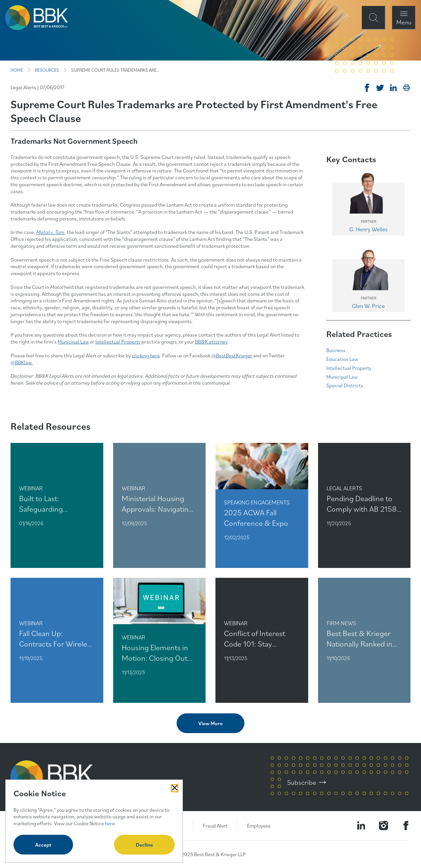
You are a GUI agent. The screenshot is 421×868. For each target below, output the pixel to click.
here (110, 823)
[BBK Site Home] (37, 18)
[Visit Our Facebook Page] (406, 826)
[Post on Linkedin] (393, 88)
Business (336, 350)
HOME (17, 70)
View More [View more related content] (210, 723)
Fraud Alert (215, 826)
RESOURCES (47, 70)
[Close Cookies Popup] (175, 788)
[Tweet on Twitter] (380, 88)
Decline (144, 845)
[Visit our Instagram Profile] (384, 826)
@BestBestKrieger (232, 355)
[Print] (407, 88)
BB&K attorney (211, 342)
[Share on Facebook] (367, 88)
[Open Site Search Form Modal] (374, 18)
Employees (259, 826)
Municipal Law (73, 342)
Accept (43, 845)
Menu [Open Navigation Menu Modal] (404, 22)
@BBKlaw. (22, 362)
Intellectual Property (118, 342)
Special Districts (345, 385)
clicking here (146, 355)
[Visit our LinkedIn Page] (361, 826)
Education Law (342, 359)
